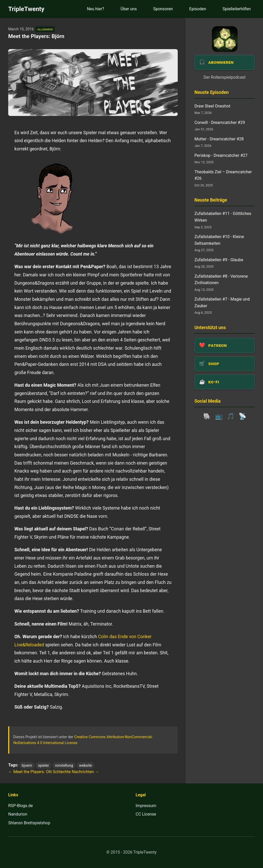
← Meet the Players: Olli (30, 772)
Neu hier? (95, 9)
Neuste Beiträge (211, 200)
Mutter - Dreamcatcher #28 (219, 139)
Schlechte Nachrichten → (76, 772)
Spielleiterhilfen (237, 9)
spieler (44, 765)
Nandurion (18, 814)
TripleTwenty (26, 9)
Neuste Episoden (212, 92)
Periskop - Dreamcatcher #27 (221, 155)
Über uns (129, 9)
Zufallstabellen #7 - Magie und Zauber (222, 302)
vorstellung (64, 765)
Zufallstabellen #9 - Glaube (219, 260)
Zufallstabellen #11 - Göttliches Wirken (223, 217)
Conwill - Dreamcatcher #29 (220, 123)
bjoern (27, 765)
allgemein (45, 29)
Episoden (198, 9)
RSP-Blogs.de (21, 806)
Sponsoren (163, 9)
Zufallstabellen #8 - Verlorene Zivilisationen (221, 280)
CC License (146, 814)
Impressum (146, 806)
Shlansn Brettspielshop (29, 823)
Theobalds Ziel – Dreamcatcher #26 (223, 175)
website (86, 765)
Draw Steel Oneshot (212, 106)
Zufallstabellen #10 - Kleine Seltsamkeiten (219, 240)
